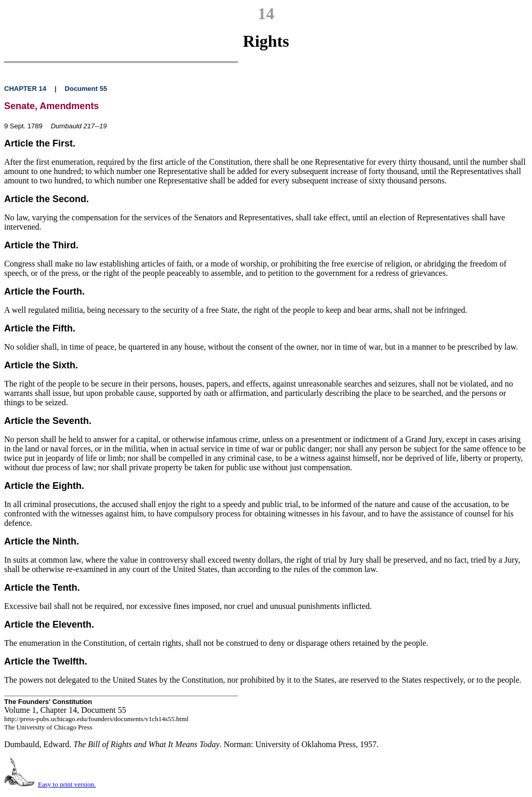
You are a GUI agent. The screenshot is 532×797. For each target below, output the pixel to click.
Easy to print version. (67, 784)
